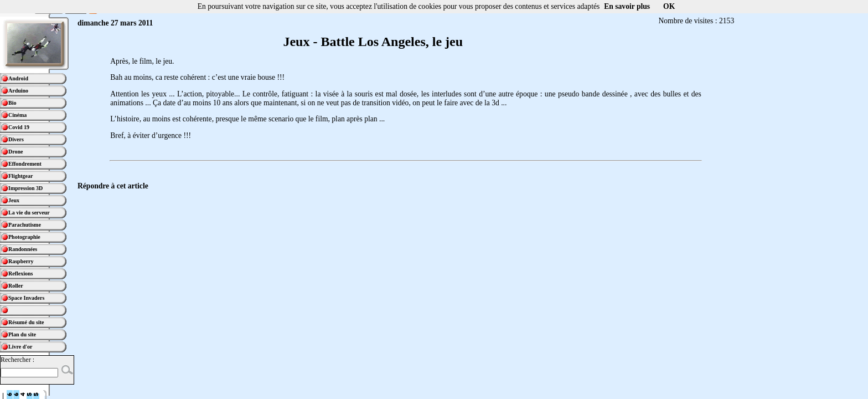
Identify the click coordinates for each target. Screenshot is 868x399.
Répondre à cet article (113, 186)
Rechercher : (17, 360)
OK (669, 6)
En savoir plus (627, 6)
